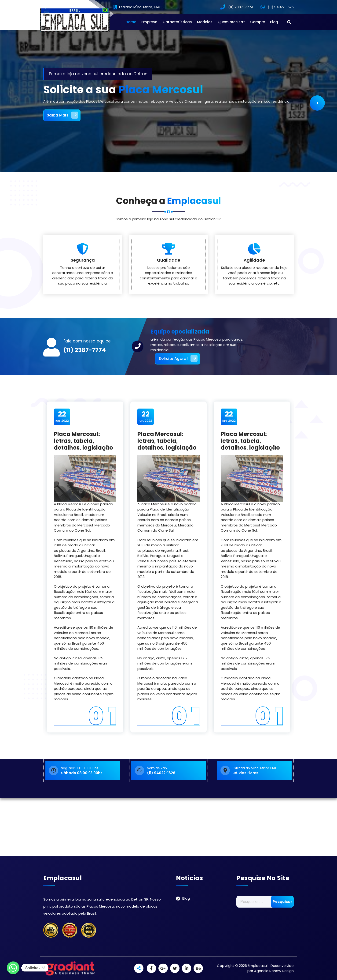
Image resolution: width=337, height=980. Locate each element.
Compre (258, 22)
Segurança (83, 288)
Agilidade (254, 288)
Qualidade (168, 288)
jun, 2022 (62, 417)
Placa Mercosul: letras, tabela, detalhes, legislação (83, 441)
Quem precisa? (231, 22)
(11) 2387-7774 (85, 350)
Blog (274, 22)
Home (131, 22)
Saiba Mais (62, 115)
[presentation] (317, 103)
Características (177, 22)
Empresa (149, 22)
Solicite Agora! (178, 358)
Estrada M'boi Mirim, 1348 (137, 7)
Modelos (205, 22)
